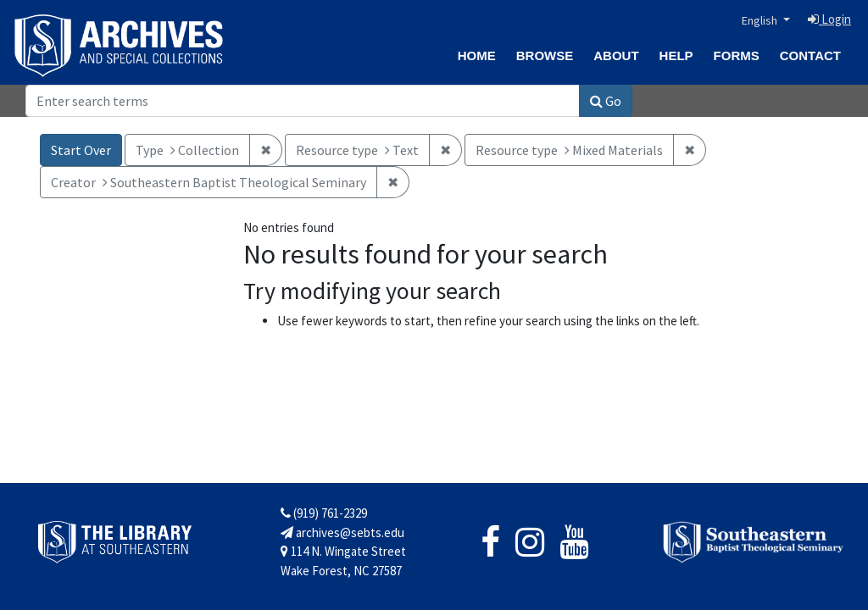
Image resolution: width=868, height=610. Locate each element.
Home (477, 55)
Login (829, 19)
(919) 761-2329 (324, 513)
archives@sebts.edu (342, 532)
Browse (545, 55)
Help (676, 55)
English (761, 20)
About (616, 55)
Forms (737, 55)
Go (606, 101)
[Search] (303, 101)
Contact (810, 55)
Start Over (81, 150)
